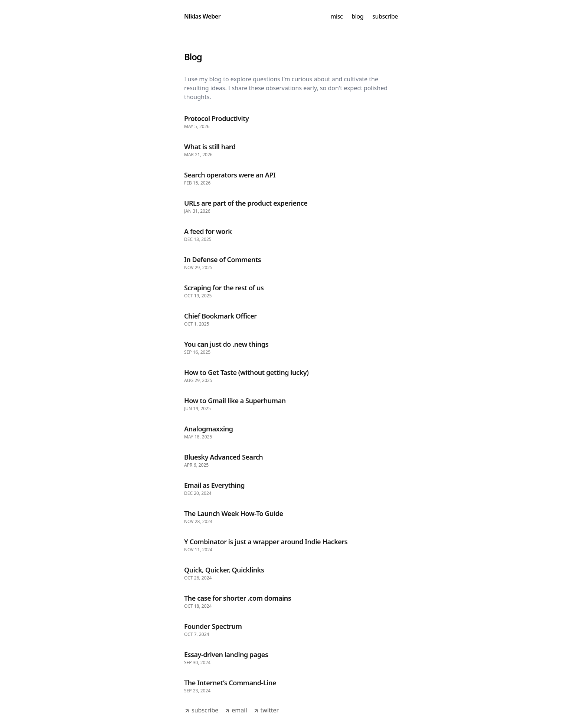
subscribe (385, 16)
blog (357, 16)
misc (337, 16)
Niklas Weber (202, 16)
